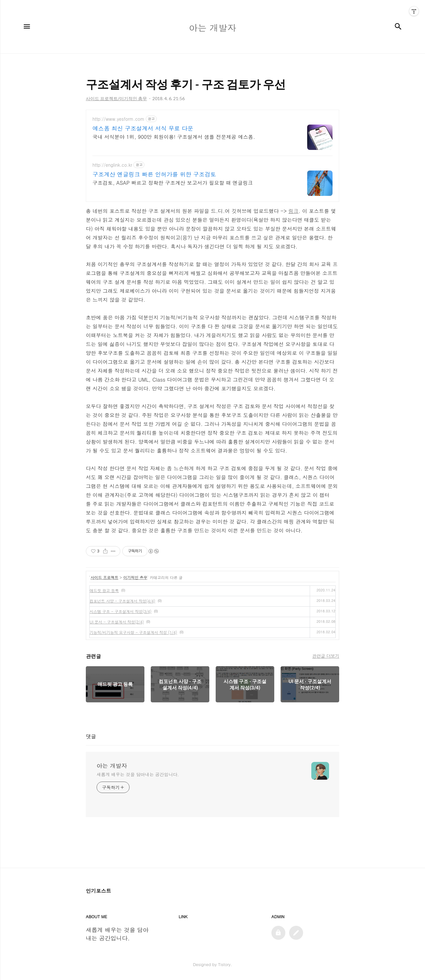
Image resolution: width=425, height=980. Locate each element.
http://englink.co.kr (112, 165)
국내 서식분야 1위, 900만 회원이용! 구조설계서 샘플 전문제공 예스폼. (174, 137)
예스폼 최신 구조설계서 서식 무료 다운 (143, 128)
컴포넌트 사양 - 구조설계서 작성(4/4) (122, 601)
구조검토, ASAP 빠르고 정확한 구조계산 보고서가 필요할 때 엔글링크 (173, 183)
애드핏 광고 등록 (104, 590)
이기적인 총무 (135, 577)
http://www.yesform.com (118, 119)
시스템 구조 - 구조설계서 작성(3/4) (121, 611)
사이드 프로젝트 (105, 577)
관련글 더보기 (326, 656)
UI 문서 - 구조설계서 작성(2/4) (117, 622)
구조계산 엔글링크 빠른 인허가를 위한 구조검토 (154, 174)
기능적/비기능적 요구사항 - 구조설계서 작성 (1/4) (133, 632)
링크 (294, 211)
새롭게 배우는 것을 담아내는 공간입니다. (138, 774)
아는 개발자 (112, 766)
